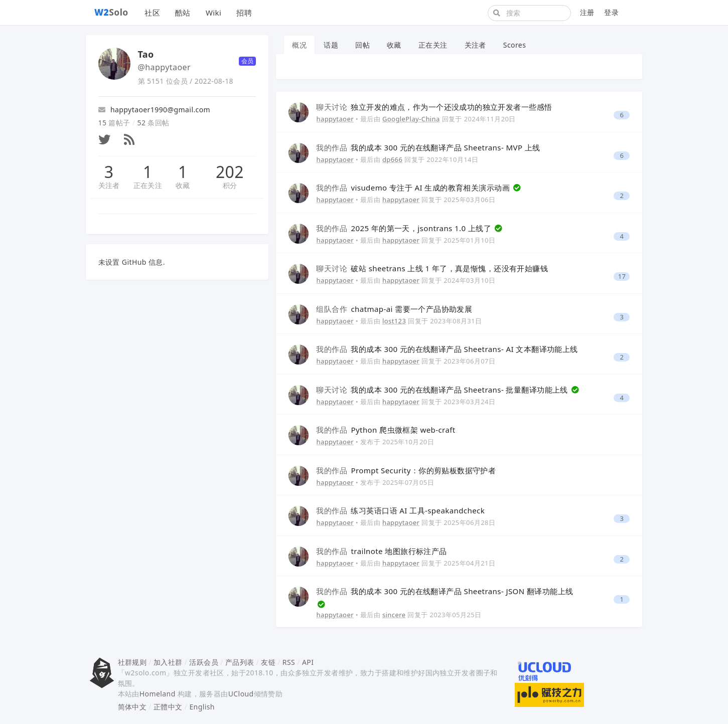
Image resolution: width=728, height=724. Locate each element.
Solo (111, 12)
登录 (611, 12)
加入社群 (168, 662)
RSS (289, 662)
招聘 (244, 13)
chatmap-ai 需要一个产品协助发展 (394, 309)
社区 (152, 13)
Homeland (158, 694)
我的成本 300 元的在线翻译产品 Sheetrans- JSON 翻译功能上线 (445, 591)
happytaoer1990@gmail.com (155, 110)
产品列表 (240, 662)
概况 (299, 45)
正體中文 (168, 707)
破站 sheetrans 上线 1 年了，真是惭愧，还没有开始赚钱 (432, 268)
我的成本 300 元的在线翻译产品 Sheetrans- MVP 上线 (428, 147)
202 (230, 172)
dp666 (392, 159)
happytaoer (335, 119)
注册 (587, 12)
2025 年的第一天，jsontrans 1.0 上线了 (405, 228)
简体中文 (132, 707)
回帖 (362, 45)
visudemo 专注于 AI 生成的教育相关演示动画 (414, 188)
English (202, 707)
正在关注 (148, 185)
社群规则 (132, 662)
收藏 (183, 185)
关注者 (109, 185)
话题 (331, 45)
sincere (394, 615)
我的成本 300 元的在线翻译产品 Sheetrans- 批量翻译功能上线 (443, 390)
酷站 (183, 13)
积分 (230, 185)
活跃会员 (204, 662)
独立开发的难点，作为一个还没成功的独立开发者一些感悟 (434, 107)
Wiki (213, 13)
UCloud (241, 694)
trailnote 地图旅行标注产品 (381, 551)
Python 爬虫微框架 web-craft (386, 430)
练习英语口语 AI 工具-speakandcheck (400, 510)
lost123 (394, 321)
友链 (268, 662)
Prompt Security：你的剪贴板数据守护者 (406, 470)
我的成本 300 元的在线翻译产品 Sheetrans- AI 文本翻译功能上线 (447, 349)
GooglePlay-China (411, 119)
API (308, 662)
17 (622, 277)
